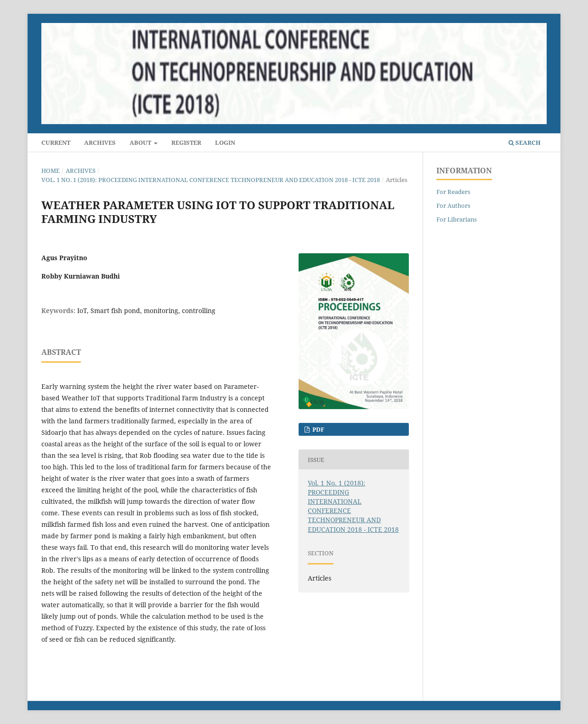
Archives (100, 143)
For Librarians (457, 219)
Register (186, 143)
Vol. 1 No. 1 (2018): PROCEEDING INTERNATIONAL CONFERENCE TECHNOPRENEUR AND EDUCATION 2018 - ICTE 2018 (211, 180)
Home (51, 171)
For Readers (453, 192)
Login (225, 143)
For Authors (453, 205)
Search (525, 143)
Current (56, 143)
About (141, 143)
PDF (318, 429)
